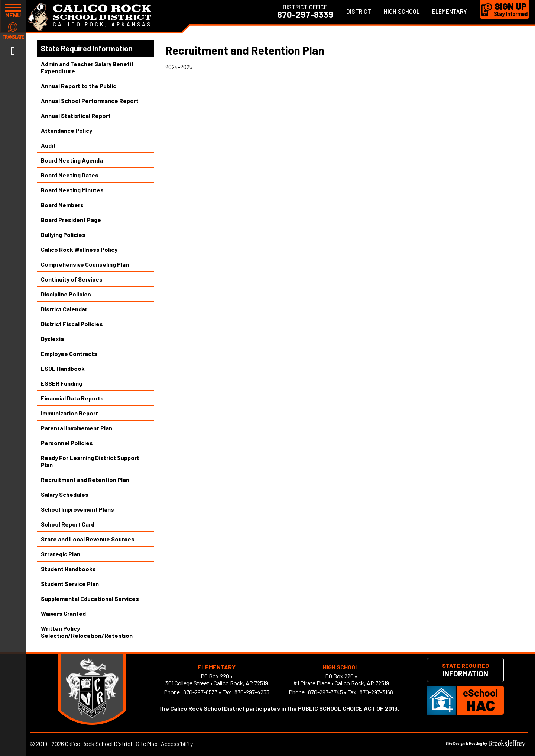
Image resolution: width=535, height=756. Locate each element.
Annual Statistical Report (76, 115)
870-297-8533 (200, 692)
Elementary (450, 11)
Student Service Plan (70, 584)
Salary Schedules (65, 494)
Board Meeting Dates (70, 175)
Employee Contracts (69, 353)
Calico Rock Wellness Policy (79, 249)
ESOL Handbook (63, 368)
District (359, 11)
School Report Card (68, 524)
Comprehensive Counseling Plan (85, 264)
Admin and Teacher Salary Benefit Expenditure (87, 67)
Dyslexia (52, 339)
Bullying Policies (63, 234)
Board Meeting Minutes (72, 190)
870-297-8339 (305, 15)
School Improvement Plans (77, 509)
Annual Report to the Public (79, 86)
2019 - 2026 (50, 744)
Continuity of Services (72, 279)
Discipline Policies (66, 294)
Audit (48, 145)
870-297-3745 (325, 692)
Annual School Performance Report (90, 101)
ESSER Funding (61, 383)
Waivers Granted (63, 613)
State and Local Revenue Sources (88, 539)
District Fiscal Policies (72, 324)
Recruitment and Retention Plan (85, 480)
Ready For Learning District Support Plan (90, 461)
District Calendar (64, 309)
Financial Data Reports (72, 398)
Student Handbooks (68, 569)
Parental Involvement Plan (77, 428)
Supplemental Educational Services (90, 599)
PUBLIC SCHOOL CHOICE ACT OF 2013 (348, 708)
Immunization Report (69, 413)
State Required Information (87, 48)
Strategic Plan (61, 554)
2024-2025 (179, 67)
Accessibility (177, 744)
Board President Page (71, 220)
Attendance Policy (67, 130)
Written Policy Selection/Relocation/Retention (87, 632)
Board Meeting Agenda (72, 160)
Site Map (147, 744)
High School (402, 11)
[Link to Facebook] (13, 50)
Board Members (62, 205)
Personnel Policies (67, 443)
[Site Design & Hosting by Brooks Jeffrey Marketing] (486, 745)
